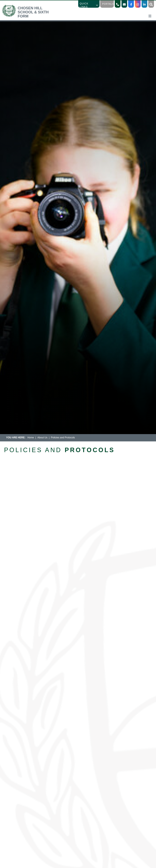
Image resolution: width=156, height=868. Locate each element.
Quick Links (89, 5)
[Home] (29, 16)
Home (31, 438)
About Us (42, 438)
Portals (108, 4)
